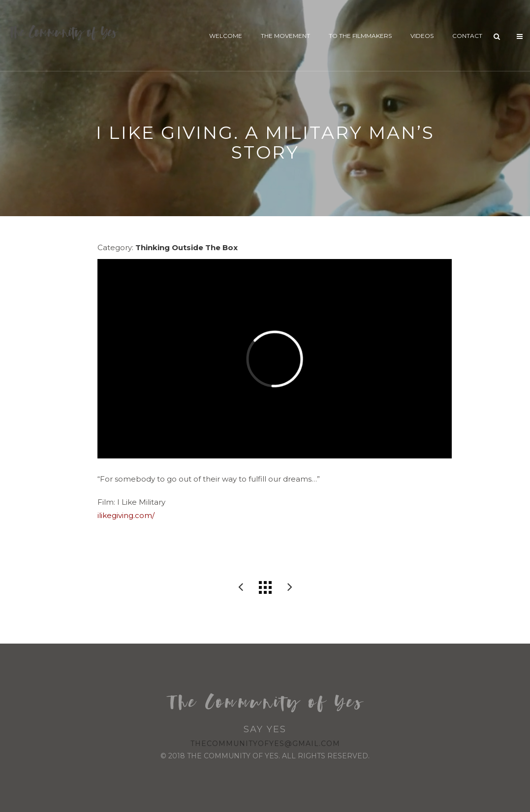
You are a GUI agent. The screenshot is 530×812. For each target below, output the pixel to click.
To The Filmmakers (360, 36)
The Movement (285, 36)
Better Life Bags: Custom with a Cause (241, 587)
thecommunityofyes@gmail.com (265, 744)
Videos (422, 36)
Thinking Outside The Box (187, 247)
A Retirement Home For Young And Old (290, 587)
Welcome (226, 36)
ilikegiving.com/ (126, 515)
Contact (467, 36)
